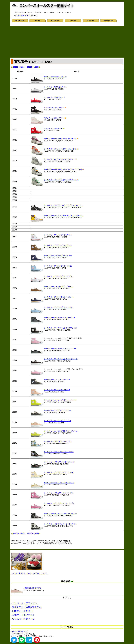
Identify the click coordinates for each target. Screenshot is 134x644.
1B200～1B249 (33, 67)
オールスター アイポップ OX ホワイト (58, 276)
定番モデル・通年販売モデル (27, 607)
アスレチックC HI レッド (53, 128)
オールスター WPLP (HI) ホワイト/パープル (60, 139)
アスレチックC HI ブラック (54, 108)
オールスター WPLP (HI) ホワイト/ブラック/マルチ (63, 170)
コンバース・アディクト (25, 603)
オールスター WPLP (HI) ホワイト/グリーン (60, 180)
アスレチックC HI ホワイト (54, 118)
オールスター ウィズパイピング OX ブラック (61, 359)
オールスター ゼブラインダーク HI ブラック (60, 514)
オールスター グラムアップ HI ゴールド (59, 472)
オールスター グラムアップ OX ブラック (59, 462)
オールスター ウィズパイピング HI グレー (59, 318)
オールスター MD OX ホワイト (55, 87)
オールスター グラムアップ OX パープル (59, 503)
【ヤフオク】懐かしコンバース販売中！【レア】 (29, 573)
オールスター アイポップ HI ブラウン (58, 245)
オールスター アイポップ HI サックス (58, 266)
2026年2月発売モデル (32, 588)
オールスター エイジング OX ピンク (57, 421)
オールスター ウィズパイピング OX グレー (60, 349)
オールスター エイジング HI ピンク (57, 390)
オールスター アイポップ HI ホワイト (58, 235)
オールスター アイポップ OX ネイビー (58, 297)
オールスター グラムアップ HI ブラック (59, 452)
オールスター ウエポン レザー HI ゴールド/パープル (63, 216)
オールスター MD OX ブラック (55, 77)
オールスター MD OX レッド (54, 97)
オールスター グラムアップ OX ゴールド (59, 483)
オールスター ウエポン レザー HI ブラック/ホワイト (63, 205)
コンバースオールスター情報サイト (47, 5)
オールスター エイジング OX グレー (57, 410)
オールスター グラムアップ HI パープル (59, 493)
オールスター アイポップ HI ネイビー (58, 256)
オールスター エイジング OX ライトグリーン (61, 431)
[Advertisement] (67, 42)
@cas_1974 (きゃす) (20, 631)
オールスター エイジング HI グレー (57, 379)
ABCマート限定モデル (23, 615)
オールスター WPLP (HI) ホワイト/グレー (59, 159)
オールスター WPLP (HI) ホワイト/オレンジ (60, 149)
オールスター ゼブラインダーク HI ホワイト (60, 524)
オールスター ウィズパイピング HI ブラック (60, 328)
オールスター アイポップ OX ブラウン (58, 287)
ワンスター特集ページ (23, 619)
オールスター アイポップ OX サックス (58, 307)
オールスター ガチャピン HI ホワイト (58, 441)
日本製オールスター (22, 611)
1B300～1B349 (19, 67)
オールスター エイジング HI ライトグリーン (60, 400)
